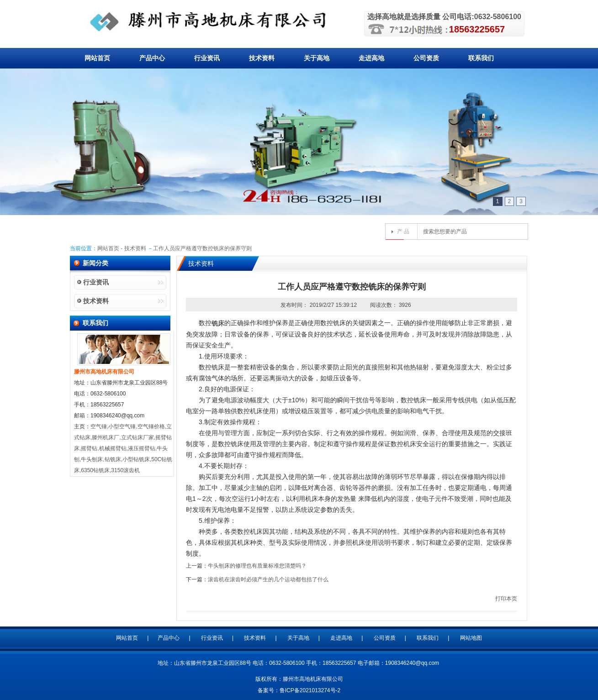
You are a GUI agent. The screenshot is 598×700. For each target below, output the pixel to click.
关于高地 (317, 58)
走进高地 (371, 58)
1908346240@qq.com (412, 663)
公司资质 (426, 58)
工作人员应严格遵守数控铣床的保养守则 (202, 248)
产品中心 (152, 58)
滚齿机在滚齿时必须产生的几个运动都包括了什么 (268, 579)
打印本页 (506, 599)
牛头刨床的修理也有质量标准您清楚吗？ (257, 566)
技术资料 (262, 58)
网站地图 (471, 638)
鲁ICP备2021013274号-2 (310, 690)
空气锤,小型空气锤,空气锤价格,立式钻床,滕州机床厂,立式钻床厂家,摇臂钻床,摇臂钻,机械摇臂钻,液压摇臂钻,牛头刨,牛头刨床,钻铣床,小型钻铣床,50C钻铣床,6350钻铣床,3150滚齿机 (123, 448)
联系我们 (481, 58)
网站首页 (97, 58)
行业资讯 (207, 58)
